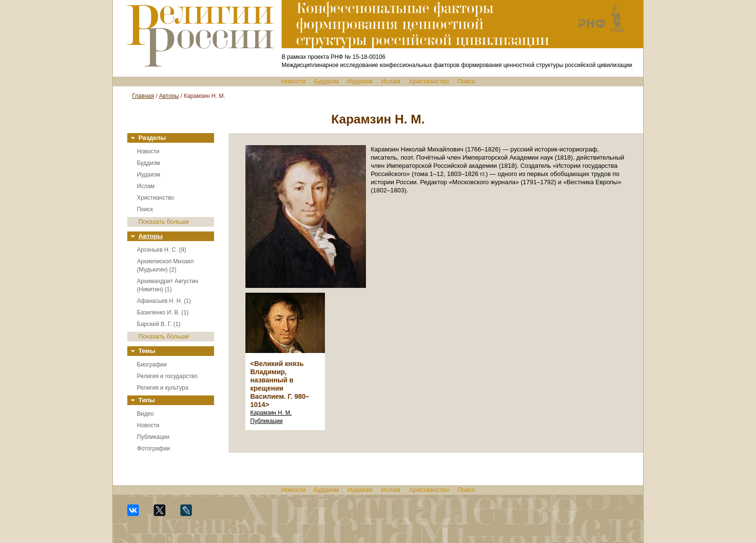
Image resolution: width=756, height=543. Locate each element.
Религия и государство (167, 376)
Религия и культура (163, 388)
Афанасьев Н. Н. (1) (164, 301)
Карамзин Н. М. (271, 413)
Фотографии (154, 448)
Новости (293, 81)
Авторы (169, 96)
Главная (143, 96)
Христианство (429, 81)
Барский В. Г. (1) (159, 324)
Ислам (391, 81)
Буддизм (326, 81)
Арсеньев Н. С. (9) (162, 250)
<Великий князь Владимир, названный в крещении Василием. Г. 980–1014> (280, 384)
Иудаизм (360, 81)
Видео (145, 414)
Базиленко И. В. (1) (163, 312)
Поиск (466, 81)
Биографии (152, 365)
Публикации (153, 437)
